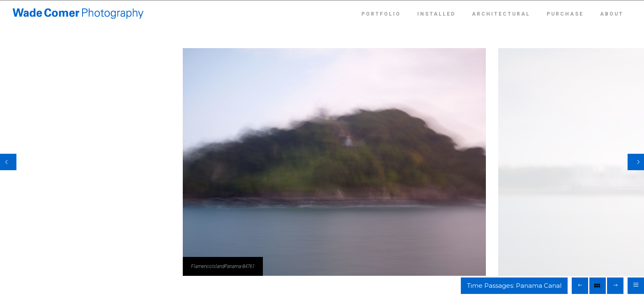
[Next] (636, 162)
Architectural (501, 14)
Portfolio (381, 14)
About (612, 14)
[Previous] (8, 162)
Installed (436, 14)
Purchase (565, 14)
